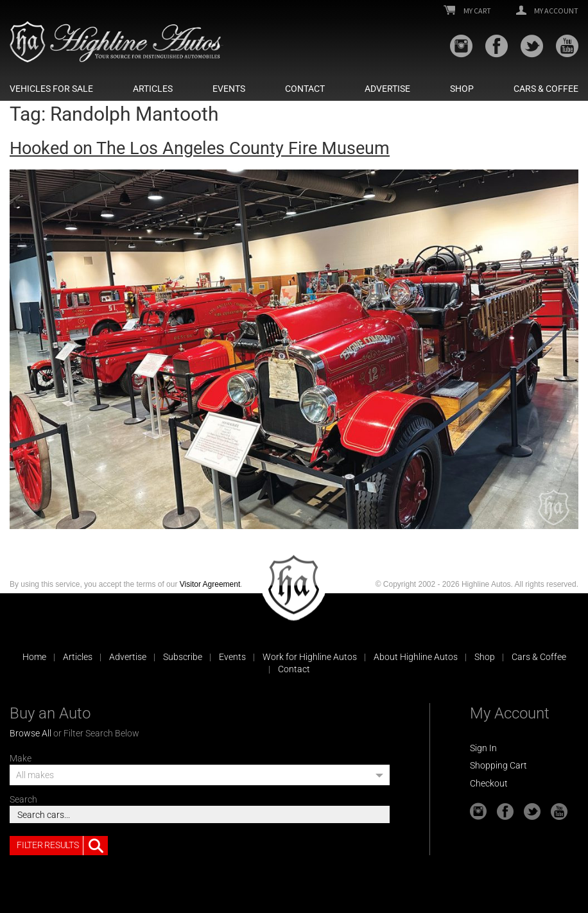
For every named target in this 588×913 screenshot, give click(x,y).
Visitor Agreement (210, 584)
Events (229, 89)
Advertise (387, 89)
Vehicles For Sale (51, 89)
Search (23, 799)
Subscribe (183, 657)
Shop (462, 89)
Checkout (489, 783)
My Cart (467, 11)
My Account (547, 11)
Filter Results (62, 846)
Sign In (483, 748)
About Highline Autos (416, 657)
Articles (153, 89)
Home (34, 657)
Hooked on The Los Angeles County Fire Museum (200, 148)
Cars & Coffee (546, 89)
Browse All (30, 733)
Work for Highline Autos (310, 657)
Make (21, 758)
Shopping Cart (498, 765)
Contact (305, 89)
